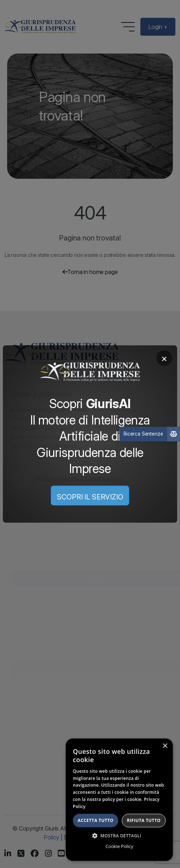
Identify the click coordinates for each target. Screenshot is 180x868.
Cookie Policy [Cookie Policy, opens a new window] (119, 846)
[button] (119, 836)
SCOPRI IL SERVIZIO (90, 497)
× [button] (165, 746)
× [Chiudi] (164, 358)
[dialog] (119, 800)
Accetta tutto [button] (95, 820)
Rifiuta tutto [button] (144, 820)
